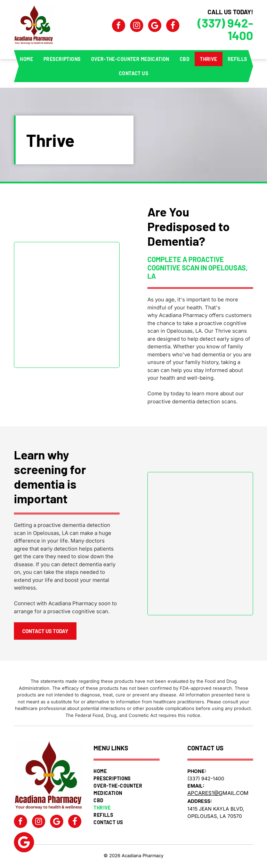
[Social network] (173, 26)
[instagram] (137, 26)
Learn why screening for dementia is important (50, 476)
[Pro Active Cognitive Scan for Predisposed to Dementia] (67, 305)
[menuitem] (26, 59)
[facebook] (119, 26)
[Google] (155, 26)
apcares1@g (205, 793)
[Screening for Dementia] (200, 544)
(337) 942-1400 (225, 29)
